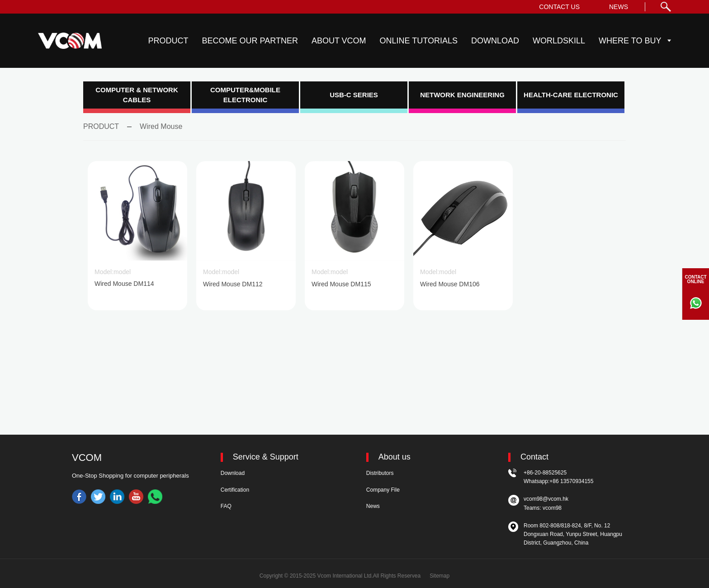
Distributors (380, 473)
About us (395, 457)
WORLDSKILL (559, 41)
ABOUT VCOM (339, 41)
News (373, 506)
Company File (383, 490)
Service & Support (266, 457)
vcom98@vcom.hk (546, 499)
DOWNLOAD (495, 41)
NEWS (619, 7)
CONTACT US (559, 7)
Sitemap (440, 576)
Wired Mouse (161, 126)
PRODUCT (168, 41)
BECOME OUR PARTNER (250, 41)
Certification (235, 490)
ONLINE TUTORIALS (419, 41)
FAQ (226, 506)
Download (233, 473)
